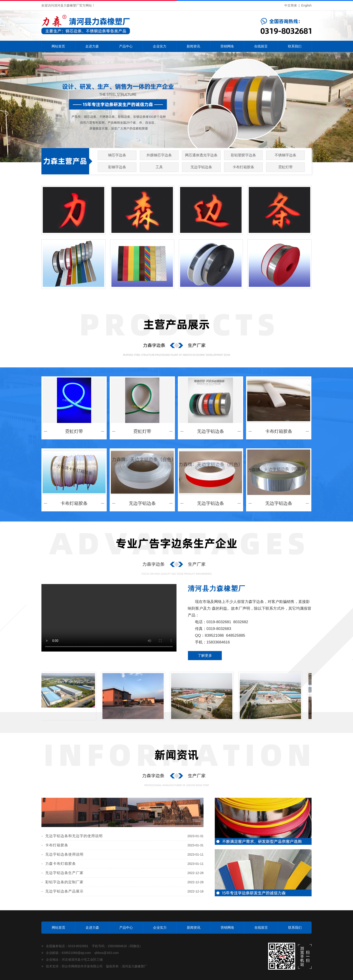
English (306, 5)
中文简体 (291, 5)
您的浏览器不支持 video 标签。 (109, 618)
